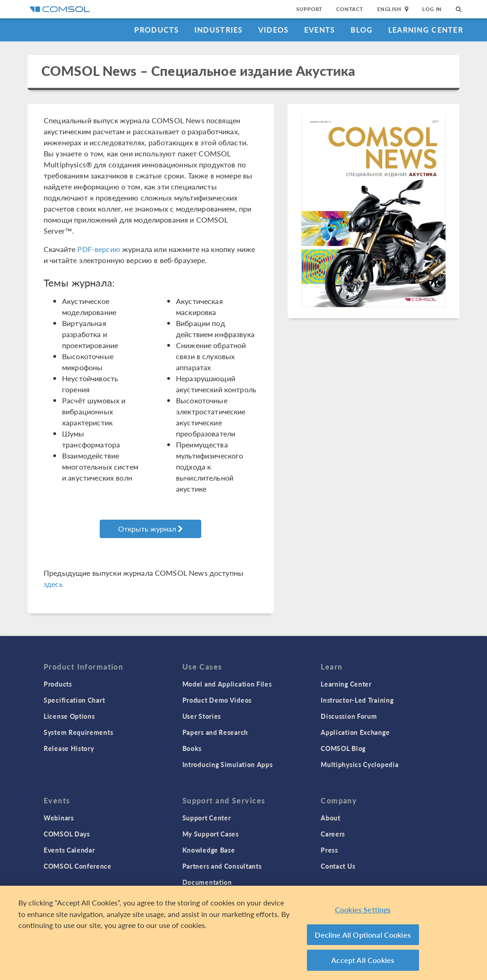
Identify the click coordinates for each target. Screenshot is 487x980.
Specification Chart (74, 700)
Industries (219, 30)
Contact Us (338, 866)
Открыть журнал (150, 529)
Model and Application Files (227, 684)
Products (156, 30)
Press (329, 850)
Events (320, 30)
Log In (432, 9)
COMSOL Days (67, 834)
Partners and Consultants (222, 866)
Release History (69, 748)
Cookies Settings (363, 910)
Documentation (207, 882)
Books (192, 748)
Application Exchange (355, 732)
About (331, 818)
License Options (69, 716)
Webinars (59, 818)
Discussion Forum (349, 716)
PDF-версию (99, 249)
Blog (362, 30)
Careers (333, 834)
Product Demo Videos (217, 700)
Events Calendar (69, 850)
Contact (350, 9)
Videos (274, 30)
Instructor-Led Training (357, 700)
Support (309, 9)
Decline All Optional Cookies (363, 935)
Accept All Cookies (363, 960)
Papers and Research (215, 732)
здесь (53, 584)
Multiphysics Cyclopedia (360, 764)
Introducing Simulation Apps (228, 764)
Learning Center (426, 30)
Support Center (207, 818)
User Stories (202, 716)
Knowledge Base (209, 850)
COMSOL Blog (343, 748)
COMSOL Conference (78, 866)
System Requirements (78, 732)
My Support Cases (211, 834)
